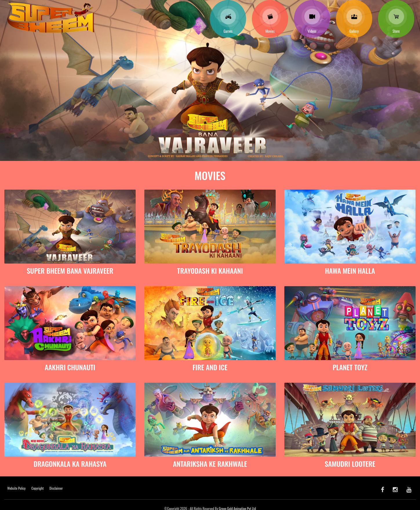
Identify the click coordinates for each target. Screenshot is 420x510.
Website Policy (16, 488)
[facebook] (382, 489)
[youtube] (409, 489)
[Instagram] (395, 489)
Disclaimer (56, 488)
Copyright (37, 488)
